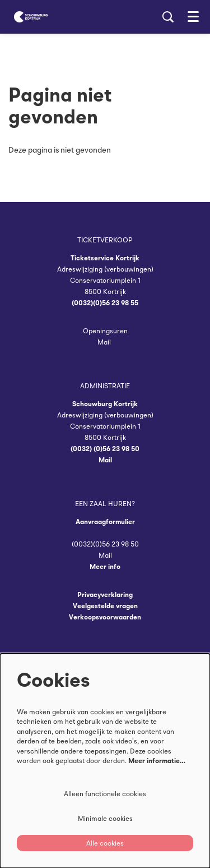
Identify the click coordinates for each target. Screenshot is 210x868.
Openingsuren (105, 331)
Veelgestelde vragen (105, 606)
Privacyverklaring (105, 594)
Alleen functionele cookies (105, 794)
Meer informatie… (157, 761)
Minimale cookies (105, 818)
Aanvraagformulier (105, 522)
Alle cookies (105, 843)
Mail (105, 342)
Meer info (105, 566)
